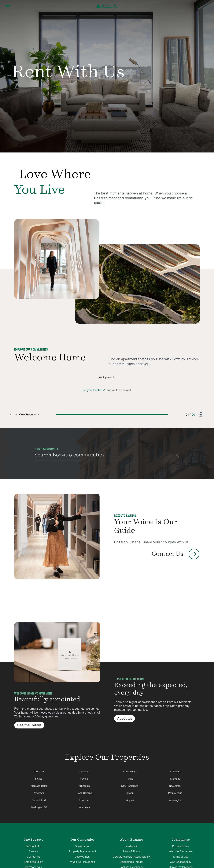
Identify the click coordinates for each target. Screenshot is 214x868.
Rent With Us (34, 846)
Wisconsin (84, 807)
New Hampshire (130, 786)
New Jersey (175, 786)
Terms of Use (181, 857)
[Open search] (206, 6)
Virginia (130, 800)
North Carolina (84, 793)
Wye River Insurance (83, 862)
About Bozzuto (132, 840)
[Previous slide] (11, 415)
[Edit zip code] (104, 390)
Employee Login (34, 862)
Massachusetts (39, 786)
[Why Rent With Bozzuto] (57, 259)
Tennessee (84, 800)
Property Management (82, 851)
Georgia (84, 779)
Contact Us (33, 857)
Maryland (175, 779)
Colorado (84, 772)
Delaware (175, 772)
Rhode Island (39, 800)
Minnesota (84, 786)
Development (82, 857)
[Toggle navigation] (8, 6)
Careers (33, 851)
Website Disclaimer (181, 851)
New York (39, 793)
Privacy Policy (181, 846)
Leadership (132, 846)
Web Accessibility (181, 862)
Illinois (130, 779)
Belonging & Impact (132, 862)
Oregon (130, 793)
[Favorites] (199, 6)
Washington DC (39, 807)
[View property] (38, 415)
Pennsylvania (175, 793)
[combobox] (105, 456)
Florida (39, 779)
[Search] (178, 456)
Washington (175, 800)
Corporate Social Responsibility (132, 857)
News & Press (132, 851)
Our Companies (82, 840)
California (39, 772)
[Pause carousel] (201, 415)
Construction (82, 846)
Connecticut (130, 772)
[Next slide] (16, 415)
